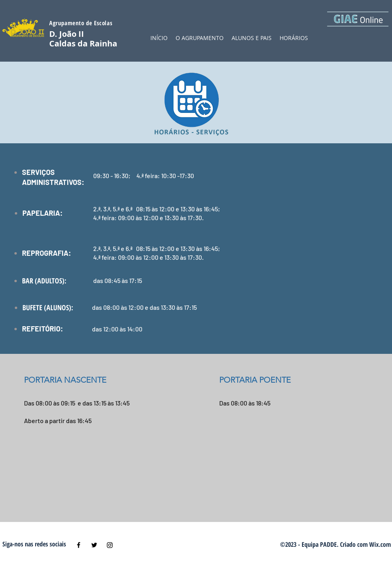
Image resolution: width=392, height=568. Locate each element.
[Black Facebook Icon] (79, 545)
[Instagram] (110, 545)
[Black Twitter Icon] (94, 545)
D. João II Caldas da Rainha (83, 39)
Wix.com (380, 544)
